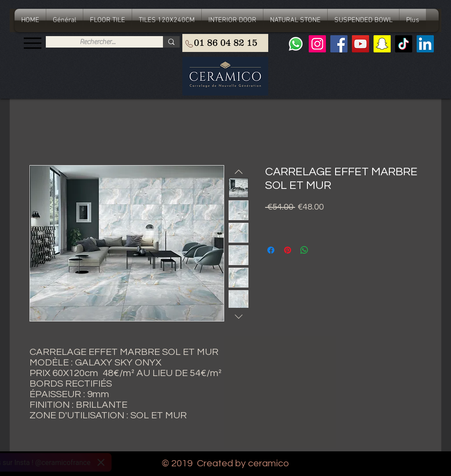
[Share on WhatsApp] (304, 250)
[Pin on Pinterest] (288, 250)
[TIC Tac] (404, 44)
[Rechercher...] (98, 42)
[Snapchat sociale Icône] (382, 44)
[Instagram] (317, 44)
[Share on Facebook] (271, 250)
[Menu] (32, 43)
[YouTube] (360, 44)
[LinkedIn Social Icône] (425, 44)
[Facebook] (339, 44)
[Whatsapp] (296, 44)
